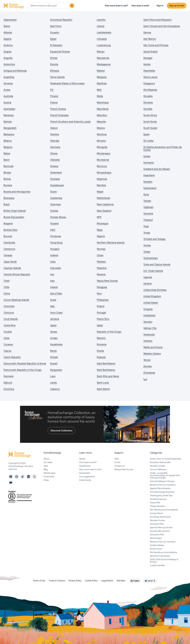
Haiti (53, 230)
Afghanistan (10, 20)
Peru (99, 294)
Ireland (54, 287)
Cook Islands (11, 319)
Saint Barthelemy (106, 370)
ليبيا (145, 379)
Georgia (55, 141)
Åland (7, 26)
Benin (7, 160)
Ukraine (148, 284)
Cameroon (9, 249)
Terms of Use (39, 581)
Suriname (149, 163)
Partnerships (156, 538)
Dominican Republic (61, 20)
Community (49, 477)
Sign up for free (177, 6)
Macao (101, 52)
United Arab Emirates (155, 290)
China (7, 294)
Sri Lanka (148, 141)
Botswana (9, 198)
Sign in (160, 6)
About (46, 459)
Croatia (8, 332)
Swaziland (149, 175)
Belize (7, 153)
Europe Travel (156, 513)
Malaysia (102, 77)
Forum (117, 462)
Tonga (147, 233)
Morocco (102, 166)
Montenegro (104, 153)
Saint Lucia (103, 383)
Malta (100, 96)
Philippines (103, 300)
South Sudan (150, 128)
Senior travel (156, 549)
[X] (34, 477)
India (53, 262)
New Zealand (104, 211)
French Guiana (58, 109)
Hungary (55, 249)
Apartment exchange (160, 556)
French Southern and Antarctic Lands (70, 122)
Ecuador (55, 32)
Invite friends (85, 480)
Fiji (52, 90)
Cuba (7, 338)
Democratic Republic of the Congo (23, 370)
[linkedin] (28, 477)
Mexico (101, 128)
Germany (55, 147)
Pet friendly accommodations (164, 552)
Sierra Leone (150, 77)
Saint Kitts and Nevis (108, 376)
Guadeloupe (57, 185)
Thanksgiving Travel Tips (161, 496)
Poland (101, 306)
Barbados (9, 134)
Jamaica (55, 319)
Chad (7, 281)
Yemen (147, 360)
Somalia (148, 109)
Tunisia (147, 245)
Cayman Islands (12, 268)
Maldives (102, 83)
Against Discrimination (160, 488)
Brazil (7, 204)
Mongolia (102, 147)
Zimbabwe (149, 373)
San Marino (150, 39)
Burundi (8, 236)
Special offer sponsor (160, 531)
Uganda (148, 277)
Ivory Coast (56, 313)
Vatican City (150, 328)
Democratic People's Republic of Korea (25, 364)
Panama (101, 274)
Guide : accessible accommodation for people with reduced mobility (165, 475)
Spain (147, 134)
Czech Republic (12, 357)
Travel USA (155, 503)
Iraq (52, 281)
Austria (7, 103)
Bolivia (7, 179)
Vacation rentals (157, 466)
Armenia (8, 83)
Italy (52, 306)
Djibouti (8, 383)
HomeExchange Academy (162, 492)
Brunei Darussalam (14, 217)
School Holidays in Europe (162, 481)
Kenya (53, 351)
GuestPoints (85, 466)
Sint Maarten (150, 90)
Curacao (8, 344)
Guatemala (56, 198)
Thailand (148, 220)
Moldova (102, 134)
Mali (99, 90)
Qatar (100, 325)
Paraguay (102, 287)
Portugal (101, 313)
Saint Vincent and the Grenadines (162, 26)
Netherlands (103, 198)
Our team (48, 462)
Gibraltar (55, 160)
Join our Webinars (158, 469)
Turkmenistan (151, 258)
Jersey (54, 332)
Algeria (7, 39)
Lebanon (55, 389)
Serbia (147, 64)
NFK (99, 217)
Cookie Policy (91, 581)
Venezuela (149, 335)
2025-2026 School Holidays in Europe (164, 561)
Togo (146, 226)
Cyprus (7, 351)
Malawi (101, 71)
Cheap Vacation (157, 506)
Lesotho (101, 20)
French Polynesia (59, 115)
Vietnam (148, 341)
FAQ (117, 459)
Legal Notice (107, 581)
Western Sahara (152, 354)
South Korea (150, 122)
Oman (100, 255)
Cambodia (9, 243)
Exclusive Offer (157, 524)
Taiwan (147, 201)
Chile (6, 287)
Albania (8, 32)
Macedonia (103, 58)
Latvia (53, 383)
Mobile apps (50, 473)
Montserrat (103, 160)
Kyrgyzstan (56, 370)
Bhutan (7, 173)
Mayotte (101, 122)
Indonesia (56, 268)
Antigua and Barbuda (15, 71)
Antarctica (9, 64)
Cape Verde (10, 262)
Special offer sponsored (161, 527)
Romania (102, 344)
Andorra (8, 45)
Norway (101, 249)
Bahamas (9, 115)
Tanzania (148, 214)
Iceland (54, 255)
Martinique (103, 103)
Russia (100, 351)
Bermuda (9, 166)
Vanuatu (148, 322)
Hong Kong (56, 243)
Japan (53, 325)
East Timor (56, 26)
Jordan (54, 338)
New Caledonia (105, 204)
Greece (54, 166)
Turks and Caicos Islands (157, 264)
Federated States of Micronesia (67, 83)
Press (46, 480)
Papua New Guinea (107, 281)
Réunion (101, 338)
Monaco (101, 141)
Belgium (8, 147)
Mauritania (103, 109)
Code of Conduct (57, 581)
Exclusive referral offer (160, 462)
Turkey (147, 252)
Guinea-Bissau (58, 217)
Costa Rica (9, 325)
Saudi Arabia (150, 52)
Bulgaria (8, 223)
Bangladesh (10, 128)
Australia (8, 96)
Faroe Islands (57, 77)
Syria (146, 194)
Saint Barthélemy (106, 364)
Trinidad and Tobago (155, 239)
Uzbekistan (149, 315)
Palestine (102, 268)
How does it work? (140, 6)
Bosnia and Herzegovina (17, 192)
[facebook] (11, 477)
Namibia (101, 185)
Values (82, 459)
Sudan (147, 156)
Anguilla (8, 58)
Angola (7, 52)
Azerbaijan (9, 109)
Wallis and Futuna (153, 347)
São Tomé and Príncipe (156, 45)
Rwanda (101, 357)
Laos (53, 376)
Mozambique (104, 173)
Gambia (55, 134)
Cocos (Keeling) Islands (16, 300)
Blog (46, 469)
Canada (8, 255)
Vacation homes (157, 520)
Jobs (46, 466)
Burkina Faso (11, 230)
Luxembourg (104, 45)
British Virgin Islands (15, 211)
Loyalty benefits (157, 565)
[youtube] (11, 482)
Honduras (56, 236)
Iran (52, 274)
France (54, 103)
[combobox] (51, 6)
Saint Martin (103, 389)
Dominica (9, 389)
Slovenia (148, 103)
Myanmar (102, 179)
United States (151, 303)
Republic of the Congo (109, 332)
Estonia (54, 64)
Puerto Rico (103, 319)
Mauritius (102, 115)
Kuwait (54, 364)
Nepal (100, 192)
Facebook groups (158, 499)
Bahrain (8, 122)
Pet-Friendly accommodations (164, 510)
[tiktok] (23, 477)
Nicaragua (102, 223)
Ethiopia (55, 71)
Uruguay (148, 309)
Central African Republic (17, 274)
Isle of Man (56, 294)
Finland (54, 96)
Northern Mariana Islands (111, 243)
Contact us (120, 466)
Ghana (54, 153)
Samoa (147, 32)
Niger (100, 230)
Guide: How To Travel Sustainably (166, 459)
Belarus (8, 141)
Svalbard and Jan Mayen (157, 169)
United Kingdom (152, 296)
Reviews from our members (163, 485)
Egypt (53, 39)
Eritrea (54, 58)
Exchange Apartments (160, 517)
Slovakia (148, 96)
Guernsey (55, 204)
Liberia (101, 26)
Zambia (148, 366)
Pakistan (101, 262)
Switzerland (150, 188)
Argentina (9, 77)
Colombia (9, 306)
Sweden (148, 182)
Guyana (54, 223)
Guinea (54, 211)
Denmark (9, 376)
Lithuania (102, 39)
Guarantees (85, 473)
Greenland (56, 173)
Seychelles (149, 71)
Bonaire (8, 185)
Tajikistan (148, 207)
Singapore (149, 83)
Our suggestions (87, 477)
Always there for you (124, 469)
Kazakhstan (56, 344)
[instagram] (17, 477)
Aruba (7, 90)
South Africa (150, 115)
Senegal (148, 58)
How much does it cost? (116, 6)
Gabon (54, 128)
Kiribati (54, 357)
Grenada (55, 179)
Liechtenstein (104, 32)
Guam (54, 192)
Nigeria (101, 236)
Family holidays (157, 545)
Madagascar (104, 64)
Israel (53, 300)
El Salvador (56, 45)
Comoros (9, 313)
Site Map (121, 581)
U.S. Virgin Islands (153, 271)
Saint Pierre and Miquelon (157, 20)
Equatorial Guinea (60, 52)
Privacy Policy (75, 581)
